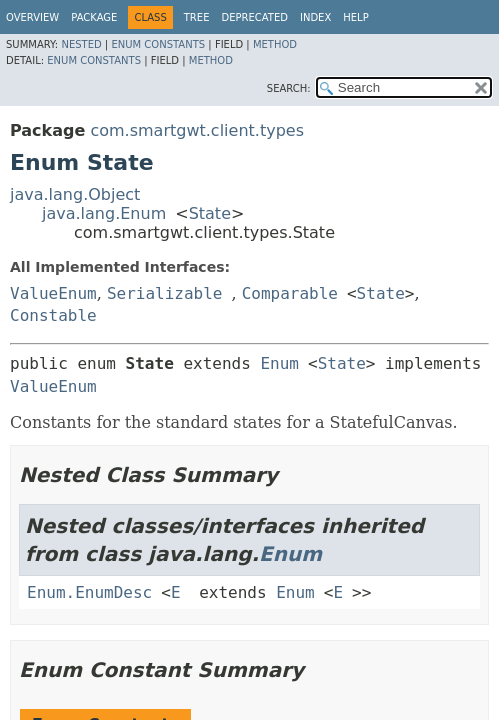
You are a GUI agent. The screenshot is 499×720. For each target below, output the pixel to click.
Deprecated (254, 17)
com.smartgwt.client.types (197, 130)
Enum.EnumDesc (89, 592)
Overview (32, 17)
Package (94, 17)
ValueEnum (53, 293)
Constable (53, 315)
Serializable (165, 293)
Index (315, 17)
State (210, 213)
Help (355, 17)
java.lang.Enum (104, 213)
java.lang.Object (75, 194)
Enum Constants (158, 44)
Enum (279, 363)
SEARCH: (289, 88)
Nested (81, 44)
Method (275, 44)
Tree (197, 17)
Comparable (290, 293)
